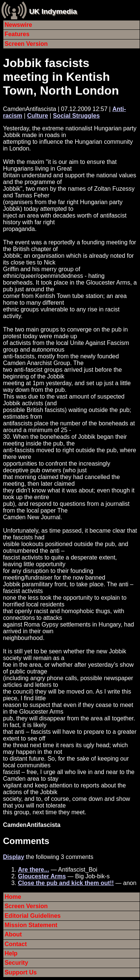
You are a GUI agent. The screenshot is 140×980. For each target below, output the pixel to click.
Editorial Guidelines (32, 916)
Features (17, 34)
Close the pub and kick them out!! (66, 883)
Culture (38, 116)
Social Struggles (76, 116)
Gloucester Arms (42, 876)
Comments (26, 841)
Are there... (34, 870)
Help (11, 953)
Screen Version (26, 44)
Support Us (21, 972)
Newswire (18, 25)
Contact (16, 944)
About (13, 934)
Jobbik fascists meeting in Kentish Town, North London (61, 77)
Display (14, 857)
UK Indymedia (53, 11)
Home (13, 897)
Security (16, 963)
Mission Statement (31, 925)
